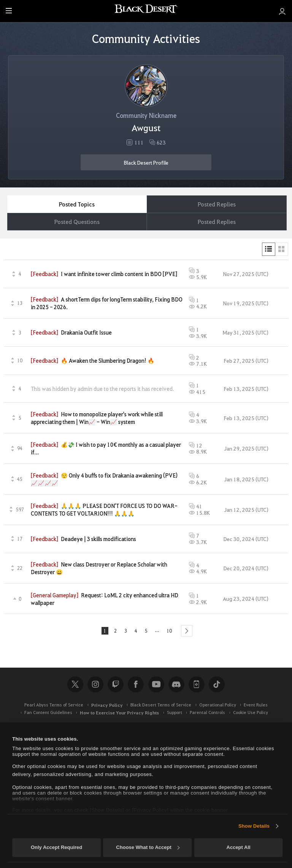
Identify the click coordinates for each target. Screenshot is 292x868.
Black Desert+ (197, 686)
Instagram (95, 686)
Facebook (136, 686)
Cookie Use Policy (251, 715)
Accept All (239, 847)
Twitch (116, 686)
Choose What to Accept (148, 847)
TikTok (217, 686)
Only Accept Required (56, 847)
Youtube (156, 686)
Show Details (254, 826)
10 (171, 632)
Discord (176, 686)
